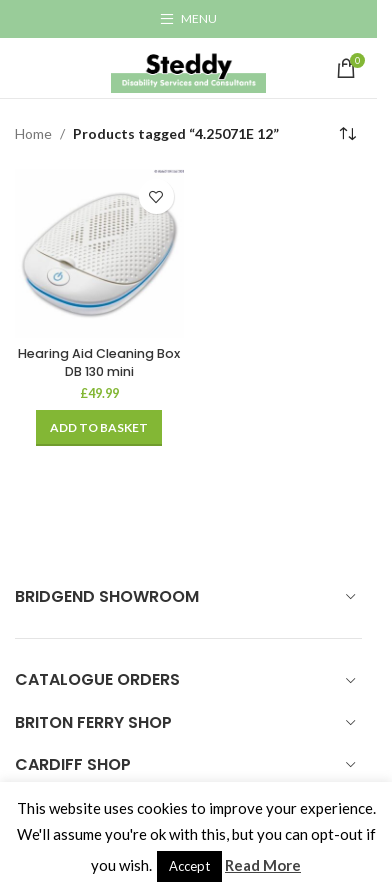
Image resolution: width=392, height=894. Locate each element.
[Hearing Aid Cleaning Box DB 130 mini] (99, 253)
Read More (263, 865)
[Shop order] (347, 134)
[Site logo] (189, 66)
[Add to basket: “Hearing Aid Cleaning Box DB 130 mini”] (99, 428)
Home (33, 133)
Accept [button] (189, 866)
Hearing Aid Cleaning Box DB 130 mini (99, 362)
